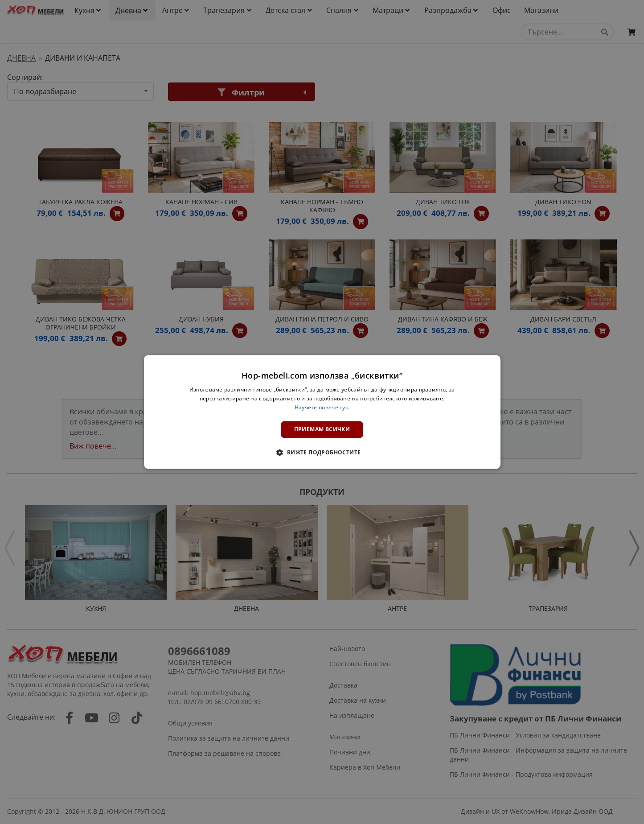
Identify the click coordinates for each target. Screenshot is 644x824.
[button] (322, 453)
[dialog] (322, 412)
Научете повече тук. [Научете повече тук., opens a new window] (322, 407)
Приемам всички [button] (322, 429)
